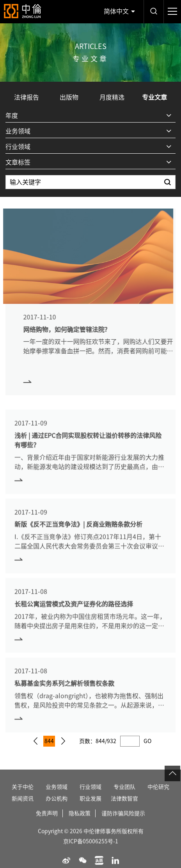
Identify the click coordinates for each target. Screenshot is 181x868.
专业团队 (124, 795)
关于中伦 (23, 795)
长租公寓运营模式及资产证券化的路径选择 (74, 612)
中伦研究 (158, 795)
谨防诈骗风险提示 (123, 821)
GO (147, 741)
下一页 (63, 741)
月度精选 (112, 97)
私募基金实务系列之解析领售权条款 (64, 692)
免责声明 (47, 821)
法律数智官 (124, 807)
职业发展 (90, 807)
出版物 (69, 97)
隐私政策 (80, 821)
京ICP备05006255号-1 (91, 849)
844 (49, 741)
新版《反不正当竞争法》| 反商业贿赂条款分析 (78, 533)
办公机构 (57, 807)
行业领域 (90, 795)
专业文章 (154, 97)
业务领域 (57, 795)
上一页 (35, 741)
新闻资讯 (23, 807)
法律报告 (27, 97)
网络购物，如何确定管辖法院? (73, 330)
